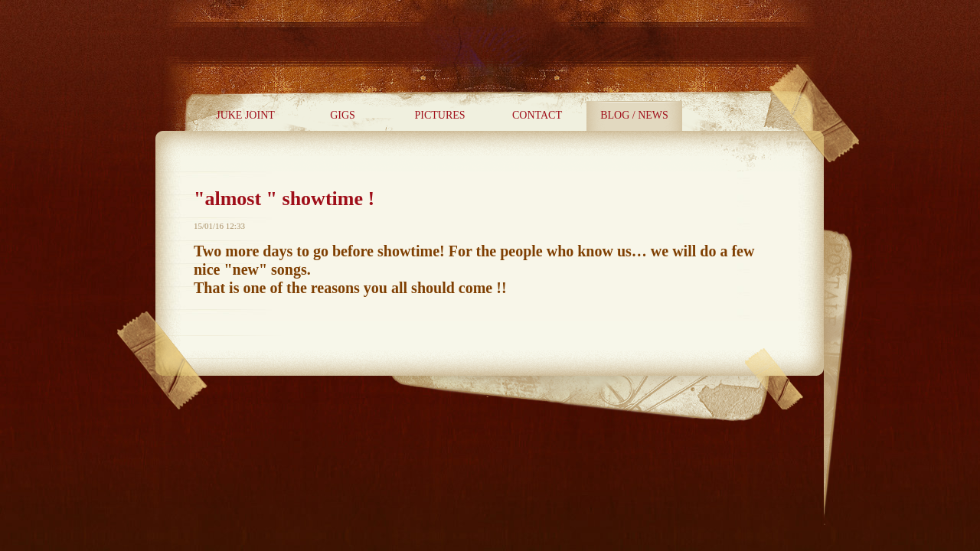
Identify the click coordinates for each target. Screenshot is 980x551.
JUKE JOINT (245, 115)
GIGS (343, 115)
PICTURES (439, 115)
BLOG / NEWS (634, 115)
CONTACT (537, 115)
